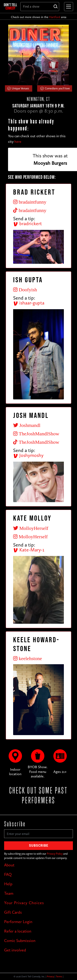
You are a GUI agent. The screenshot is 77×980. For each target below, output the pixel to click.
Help (8, 884)
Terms (59, 977)
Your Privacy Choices (24, 903)
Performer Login (18, 922)
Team (9, 893)
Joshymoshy (28, 455)
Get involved (15, 950)
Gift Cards (13, 912)
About (9, 865)
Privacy (50, 977)
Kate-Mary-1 (29, 550)
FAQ (8, 874)
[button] (68, 7)
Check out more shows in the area (39, 17)
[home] (10, 6)
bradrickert (28, 223)
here (18, 142)
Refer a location (18, 931)
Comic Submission (20, 941)
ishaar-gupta (29, 303)
